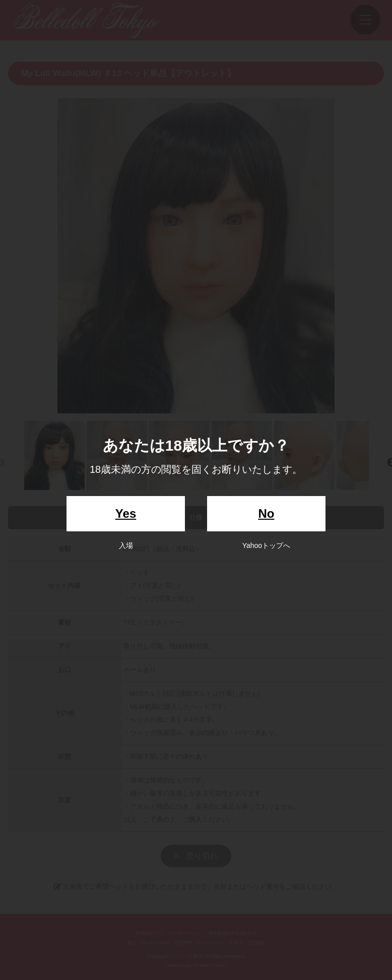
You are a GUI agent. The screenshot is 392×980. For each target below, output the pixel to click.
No (266, 513)
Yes (126, 513)
